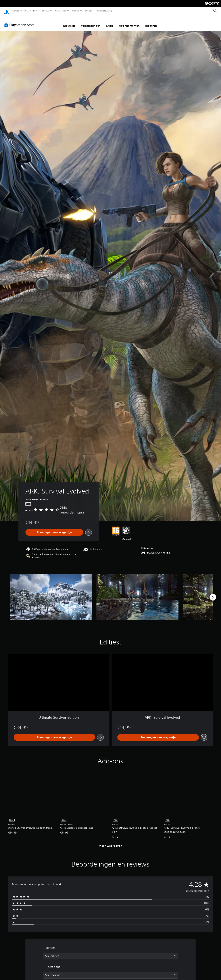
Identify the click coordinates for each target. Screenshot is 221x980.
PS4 (35, 11)
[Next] (213, 594)
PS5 (26, 11)
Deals (110, 22)
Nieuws (76, 11)
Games (16, 11)
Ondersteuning (105, 11)
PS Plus (46, 11)
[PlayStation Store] (20, 21)
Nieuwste (69, 22)
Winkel (88, 11)
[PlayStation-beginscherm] (7, 11)
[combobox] (110, 952)
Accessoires (60, 11)
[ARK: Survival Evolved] (51, 594)
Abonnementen (129, 22)
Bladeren (151, 22)
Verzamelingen (91, 22)
